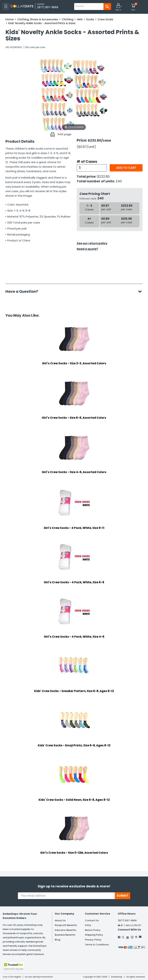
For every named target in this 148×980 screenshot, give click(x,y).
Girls (80, 19)
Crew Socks (105, 19)
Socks (90, 19)
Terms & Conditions (97, 945)
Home (10, 19)
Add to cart (126, 168)
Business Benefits (65, 935)
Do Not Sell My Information (39, 977)
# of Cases (87, 161)
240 (119, 181)
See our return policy (92, 243)
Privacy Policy (93, 940)
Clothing (68, 19)
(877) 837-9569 (48, 7)
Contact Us (92, 920)
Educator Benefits (65, 930)
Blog (57, 940)
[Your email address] (66, 896)
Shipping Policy (94, 935)
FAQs (88, 925)
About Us (60, 920)
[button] (118, 7)
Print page (64, 134)
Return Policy (93, 930)
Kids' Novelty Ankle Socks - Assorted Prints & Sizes (42, 23)
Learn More (115, 972)
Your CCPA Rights (12, 977)
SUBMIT (123, 896)
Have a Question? (24, 291)
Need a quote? (87, 249)
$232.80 (103, 176)
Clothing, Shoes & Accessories (38, 19)
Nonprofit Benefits (66, 925)
